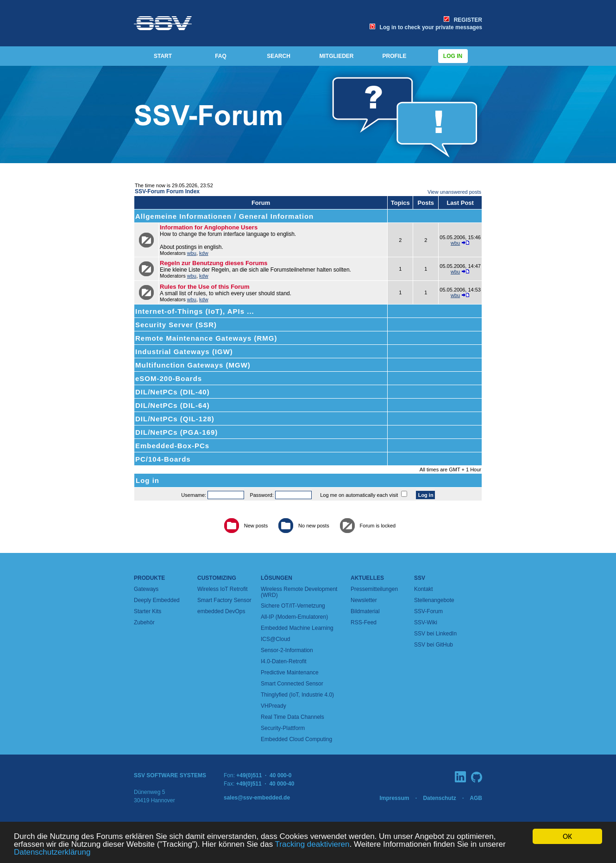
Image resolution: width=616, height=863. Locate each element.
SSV (420, 578)
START (163, 56)
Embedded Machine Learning (297, 628)
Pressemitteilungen (374, 589)
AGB (476, 798)
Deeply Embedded (157, 600)
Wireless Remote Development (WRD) (299, 592)
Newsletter (364, 600)
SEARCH (279, 56)
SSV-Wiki (426, 622)
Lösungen (277, 578)
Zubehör (144, 622)
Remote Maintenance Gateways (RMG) (206, 338)
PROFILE (394, 56)
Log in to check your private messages (426, 27)
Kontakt (424, 589)
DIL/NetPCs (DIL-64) (173, 405)
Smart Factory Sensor (224, 600)
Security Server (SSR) (176, 325)
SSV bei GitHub (434, 645)
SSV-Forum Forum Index (167, 191)
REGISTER (463, 20)
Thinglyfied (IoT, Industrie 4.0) (297, 695)
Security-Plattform (283, 728)
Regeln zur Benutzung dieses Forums (214, 263)
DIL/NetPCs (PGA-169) (176, 432)
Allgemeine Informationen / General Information (224, 216)
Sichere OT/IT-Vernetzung (293, 606)
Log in (453, 56)
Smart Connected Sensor (292, 684)
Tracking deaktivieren (312, 845)
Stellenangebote (434, 600)
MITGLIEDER (337, 56)
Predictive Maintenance (290, 673)
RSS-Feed (364, 622)
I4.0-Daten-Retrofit (284, 661)
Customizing (217, 578)
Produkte (149, 578)
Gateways (146, 589)
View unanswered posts (454, 192)
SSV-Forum (428, 611)
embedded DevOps (221, 611)
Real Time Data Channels (292, 717)
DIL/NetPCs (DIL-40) (173, 392)
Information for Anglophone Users (209, 227)
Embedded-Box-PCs (172, 446)
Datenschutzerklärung (52, 853)
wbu (192, 253)
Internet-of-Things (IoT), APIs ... (195, 311)
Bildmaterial (365, 611)
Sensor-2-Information (287, 650)
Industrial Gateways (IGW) (184, 352)
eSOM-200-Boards (169, 378)
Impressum (394, 798)
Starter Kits (148, 611)
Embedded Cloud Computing (296, 739)
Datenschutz (439, 798)
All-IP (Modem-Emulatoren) (294, 617)
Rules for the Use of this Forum (205, 287)
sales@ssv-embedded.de (257, 798)
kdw (204, 253)
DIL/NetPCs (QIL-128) (175, 419)
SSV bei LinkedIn (435, 634)
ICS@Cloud (276, 639)
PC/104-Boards (163, 459)
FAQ (221, 56)
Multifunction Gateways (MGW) (193, 365)
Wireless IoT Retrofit (222, 589)
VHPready (273, 706)
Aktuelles (367, 578)
